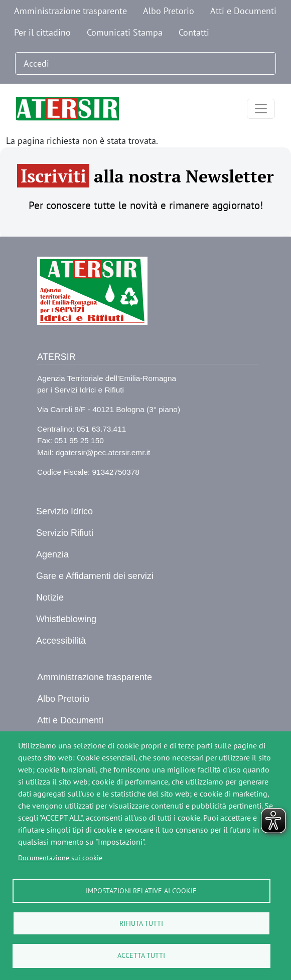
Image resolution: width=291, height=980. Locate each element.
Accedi (36, 63)
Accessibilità (61, 641)
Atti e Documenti (243, 11)
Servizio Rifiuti (65, 533)
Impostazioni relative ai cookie (141, 890)
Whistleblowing (66, 619)
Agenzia (52, 554)
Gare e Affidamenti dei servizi (95, 576)
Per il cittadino (42, 32)
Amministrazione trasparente (70, 11)
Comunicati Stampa (125, 32)
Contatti (194, 32)
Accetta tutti (141, 955)
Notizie (50, 598)
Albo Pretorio (169, 11)
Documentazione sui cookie (60, 857)
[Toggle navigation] (261, 109)
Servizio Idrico (64, 511)
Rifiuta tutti (141, 923)
